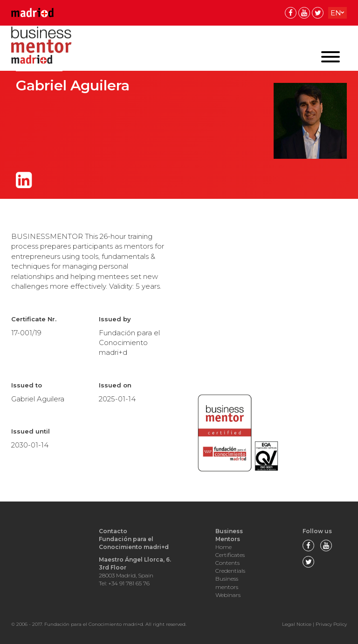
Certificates (230, 555)
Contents (227, 563)
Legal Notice (297, 624)
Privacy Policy (331, 624)
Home (224, 547)
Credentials (230, 571)
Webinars (228, 595)
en (336, 13)
